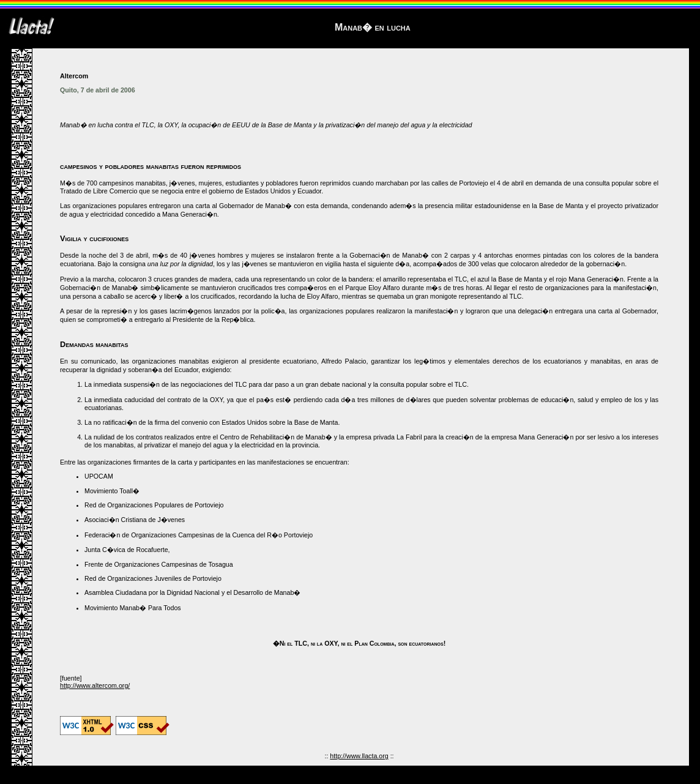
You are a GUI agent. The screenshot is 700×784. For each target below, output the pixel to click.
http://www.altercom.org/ (95, 685)
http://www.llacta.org (359, 756)
